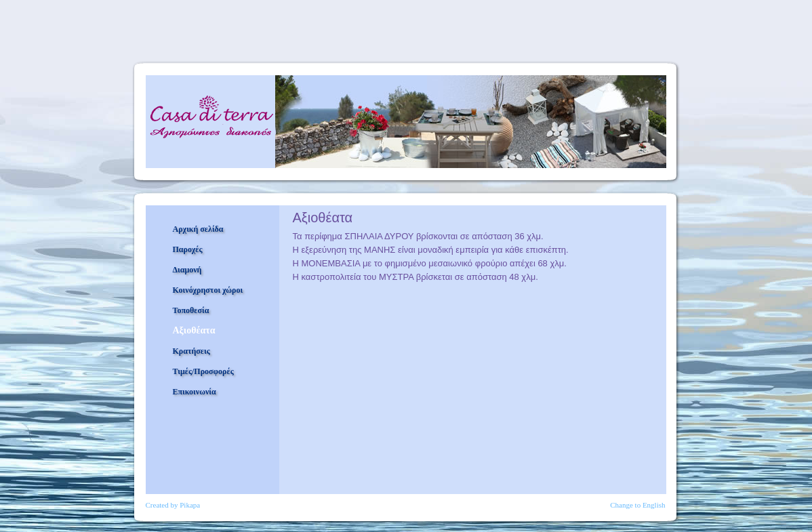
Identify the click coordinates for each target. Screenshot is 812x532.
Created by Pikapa (173, 505)
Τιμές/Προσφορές (203, 371)
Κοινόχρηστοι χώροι (208, 290)
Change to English (637, 505)
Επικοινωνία (195, 392)
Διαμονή (187, 270)
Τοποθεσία (191, 310)
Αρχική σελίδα (198, 229)
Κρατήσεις (191, 351)
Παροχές (188, 249)
